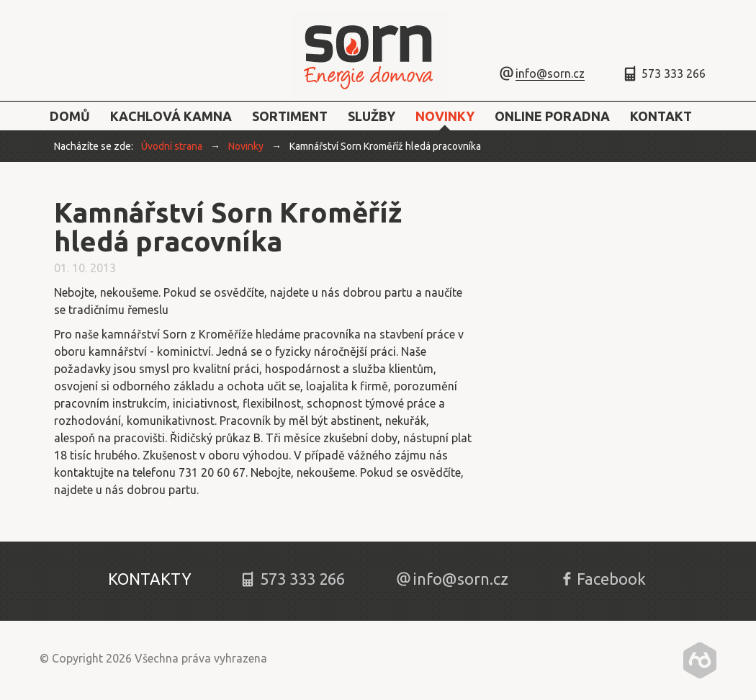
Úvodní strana (172, 146)
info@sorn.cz (550, 73)
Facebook (611, 579)
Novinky (246, 146)
